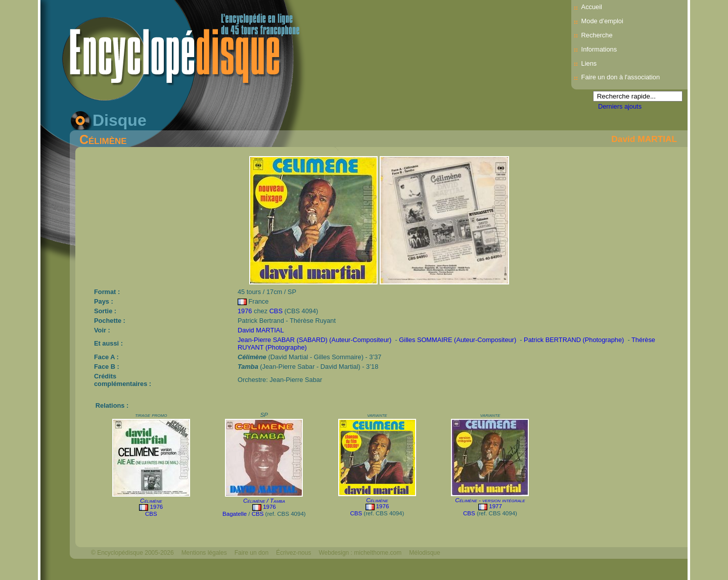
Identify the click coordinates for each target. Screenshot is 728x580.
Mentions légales (204, 553)
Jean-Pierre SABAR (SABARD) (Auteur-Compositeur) (314, 340)
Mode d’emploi (602, 21)
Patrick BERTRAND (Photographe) (574, 340)
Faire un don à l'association (621, 77)
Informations (599, 49)
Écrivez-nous (293, 553)
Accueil (592, 7)
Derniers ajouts (620, 106)
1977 (495, 506)
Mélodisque (424, 553)
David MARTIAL (644, 139)
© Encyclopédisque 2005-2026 (132, 553)
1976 (245, 311)
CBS (276, 311)
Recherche (597, 35)
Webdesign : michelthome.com (360, 553)
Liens (589, 63)
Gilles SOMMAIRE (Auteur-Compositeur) (458, 340)
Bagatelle (235, 514)
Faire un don (252, 553)
